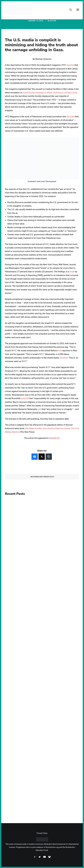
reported (70, 65)
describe (70, 117)
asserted (25, 398)
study (72, 272)
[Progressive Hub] (18, 10)
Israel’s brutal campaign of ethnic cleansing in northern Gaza (50, 93)
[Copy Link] (49, 457)
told (60, 351)
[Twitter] (42, 457)
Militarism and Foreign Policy (42, 477)
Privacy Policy (42, 833)
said (40, 409)
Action (53, 21)
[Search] (69, 10)
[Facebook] (35, 457)
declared (63, 358)
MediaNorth (54, 438)
